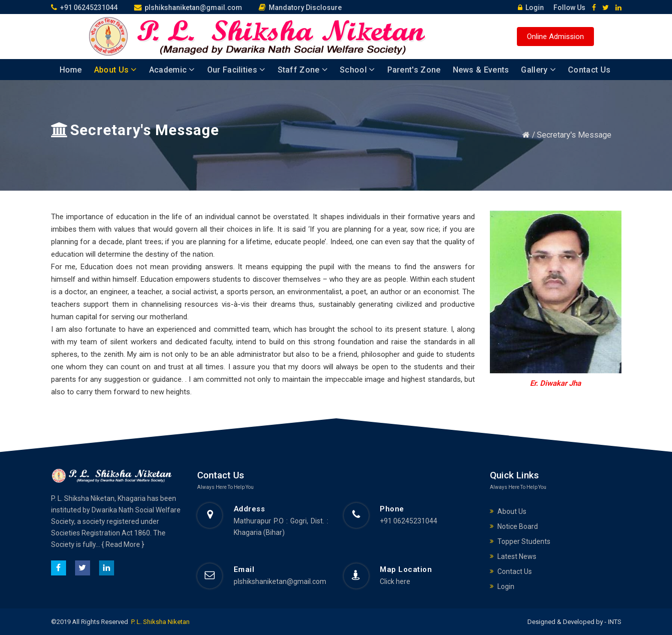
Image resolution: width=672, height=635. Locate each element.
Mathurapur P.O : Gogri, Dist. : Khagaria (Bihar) (281, 527)
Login (528, 8)
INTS (614, 622)
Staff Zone (303, 70)
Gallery (538, 70)
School (357, 70)
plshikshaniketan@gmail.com (188, 8)
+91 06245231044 (84, 8)
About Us (116, 70)
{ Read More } (123, 544)
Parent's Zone (414, 70)
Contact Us (589, 70)
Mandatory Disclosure (300, 8)
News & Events (481, 70)
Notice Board (518, 526)
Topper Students (524, 541)
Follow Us (566, 8)
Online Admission (555, 37)
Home (71, 70)
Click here (395, 581)
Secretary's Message (574, 135)
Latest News (517, 556)
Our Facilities (236, 70)
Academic (172, 70)
